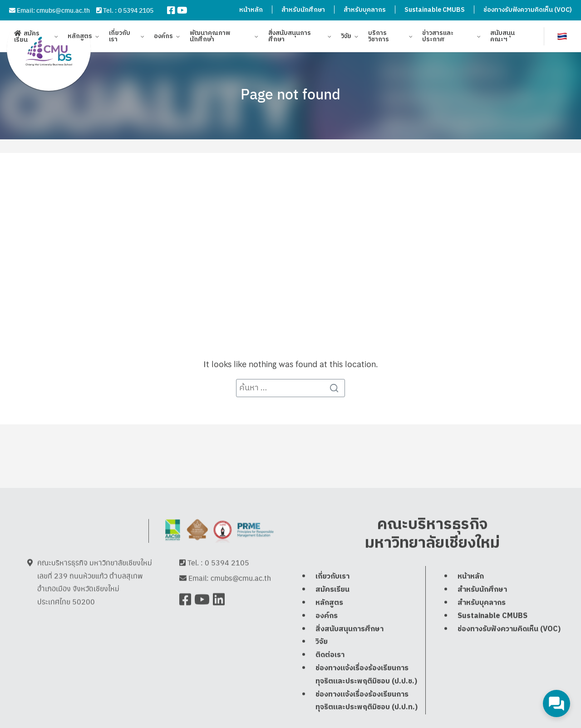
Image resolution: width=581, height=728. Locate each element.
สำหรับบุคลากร (365, 10)
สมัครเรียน (27, 37)
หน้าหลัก (251, 10)
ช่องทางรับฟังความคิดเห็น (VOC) (528, 10)
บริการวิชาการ (379, 37)
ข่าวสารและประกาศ (438, 37)
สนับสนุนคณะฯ (502, 37)
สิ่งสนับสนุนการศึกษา (290, 37)
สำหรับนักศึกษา (303, 10)
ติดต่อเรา (330, 655)
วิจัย (346, 37)
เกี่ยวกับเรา (120, 37)
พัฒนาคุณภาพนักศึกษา (210, 37)
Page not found (290, 93)
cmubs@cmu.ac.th (63, 10)
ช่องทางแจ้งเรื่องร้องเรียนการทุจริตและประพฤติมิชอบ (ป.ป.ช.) (366, 674)
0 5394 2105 (136, 10)
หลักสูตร (80, 37)
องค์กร (163, 37)
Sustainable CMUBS (435, 10)
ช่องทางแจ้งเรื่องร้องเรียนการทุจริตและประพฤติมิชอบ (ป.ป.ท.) (367, 701)
